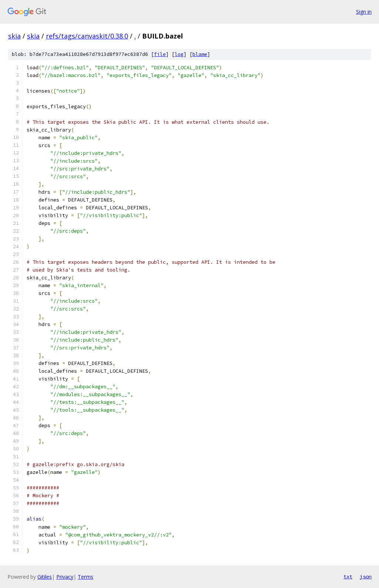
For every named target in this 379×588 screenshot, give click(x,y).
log (179, 54)
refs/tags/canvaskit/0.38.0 (87, 36)
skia (14, 36)
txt (348, 577)
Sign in (364, 12)
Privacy (65, 577)
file (160, 54)
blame (200, 54)
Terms (85, 577)
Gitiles (45, 577)
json (366, 577)
